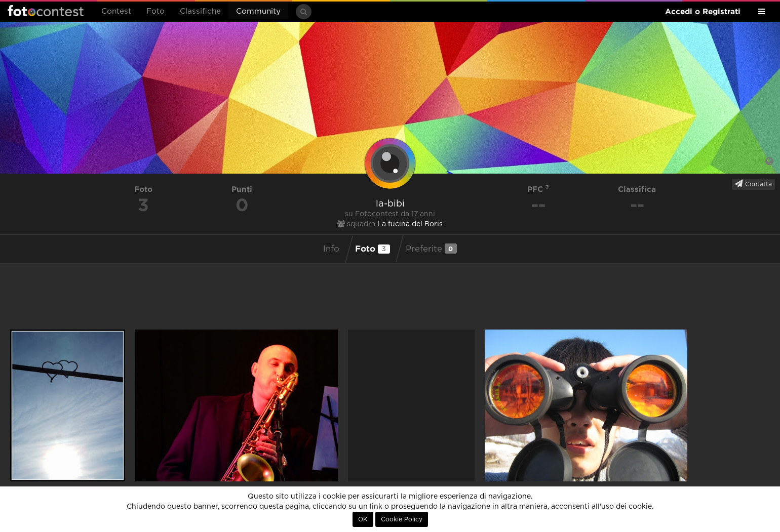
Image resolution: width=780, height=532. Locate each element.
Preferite (431, 249)
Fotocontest (46, 11)
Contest (116, 11)
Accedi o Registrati (703, 11)
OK (363, 519)
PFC (538, 189)
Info (331, 249)
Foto (155, 11)
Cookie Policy (402, 519)
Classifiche (200, 11)
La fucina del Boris (410, 224)
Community (258, 11)
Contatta (753, 184)
